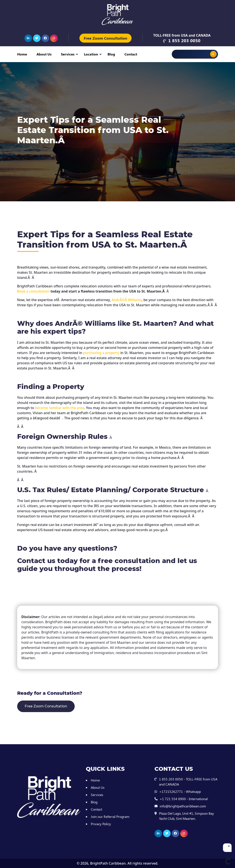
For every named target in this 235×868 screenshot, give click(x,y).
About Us (44, 54)
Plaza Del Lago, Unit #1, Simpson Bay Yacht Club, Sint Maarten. (186, 816)
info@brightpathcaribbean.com (183, 806)
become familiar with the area (60, 408)
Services (68, 54)
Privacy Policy (101, 824)
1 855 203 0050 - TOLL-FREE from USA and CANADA (188, 782)
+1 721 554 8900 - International (184, 799)
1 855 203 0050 (184, 40)
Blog (111, 54)
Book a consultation (33, 291)
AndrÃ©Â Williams (127, 300)
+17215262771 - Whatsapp (180, 791)
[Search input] (186, 54)
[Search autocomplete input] (201, 51)
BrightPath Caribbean (108, 863)
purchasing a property (101, 353)
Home (22, 54)
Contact (131, 54)
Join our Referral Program (110, 816)
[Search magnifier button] (213, 54)
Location (91, 54)
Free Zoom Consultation (105, 38)
